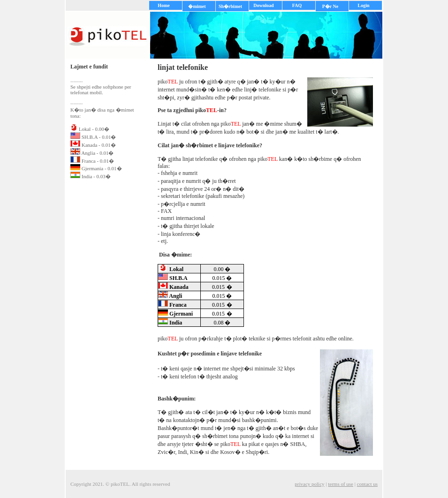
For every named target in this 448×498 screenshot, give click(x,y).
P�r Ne (330, 6)
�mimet (197, 6)
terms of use (341, 484)
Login (363, 5)
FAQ (297, 5)
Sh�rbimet (230, 6)
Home (164, 5)
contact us (367, 484)
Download (263, 5)
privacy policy (309, 484)
